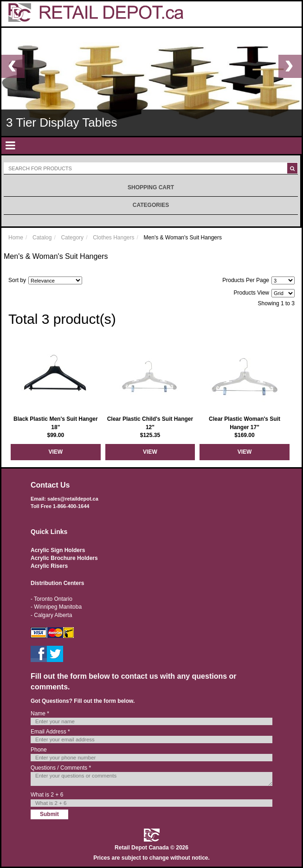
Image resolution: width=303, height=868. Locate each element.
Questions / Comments (61, 768)
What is (47, 795)
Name (40, 714)
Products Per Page (246, 280)
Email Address (50, 732)
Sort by (17, 280)
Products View (251, 293)
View (55, 452)
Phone (39, 750)
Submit (49, 814)
